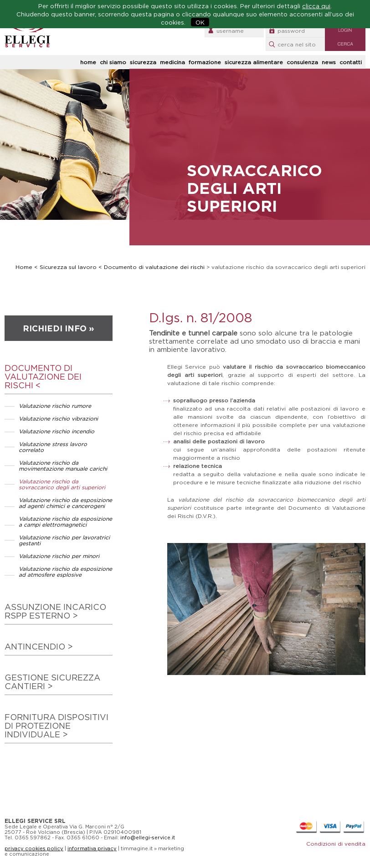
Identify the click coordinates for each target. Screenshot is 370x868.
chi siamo (113, 62)
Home (24, 267)
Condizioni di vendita (336, 844)
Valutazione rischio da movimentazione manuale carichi (63, 466)
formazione (205, 62)
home (88, 62)
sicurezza (143, 62)
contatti (351, 62)
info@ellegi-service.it (148, 838)
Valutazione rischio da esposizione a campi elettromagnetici (65, 522)
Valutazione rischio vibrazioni (58, 419)
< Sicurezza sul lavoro (66, 267)
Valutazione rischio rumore (55, 406)
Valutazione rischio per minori (59, 556)
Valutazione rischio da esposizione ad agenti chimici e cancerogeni (65, 503)
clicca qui (316, 6)
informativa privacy (92, 848)
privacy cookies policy (34, 848)
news (329, 62)
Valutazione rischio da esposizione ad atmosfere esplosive (65, 572)
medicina (172, 62)
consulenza (302, 62)
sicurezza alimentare (254, 62)
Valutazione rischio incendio (57, 431)
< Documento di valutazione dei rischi (152, 267)
